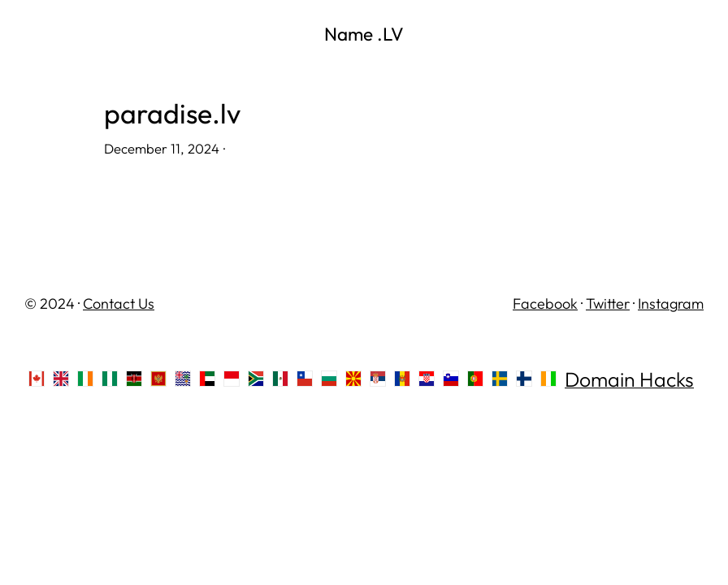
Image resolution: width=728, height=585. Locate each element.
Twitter (608, 303)
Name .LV (364, 34)
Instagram (671, 303)
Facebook (545, 303)
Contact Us (119, 303)
